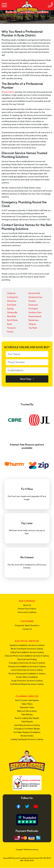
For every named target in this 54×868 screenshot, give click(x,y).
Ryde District (9, 92)
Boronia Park (34, 293)
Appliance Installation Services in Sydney (27, 645)
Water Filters (27, 704)
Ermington (33, 308)
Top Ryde (33, 328)
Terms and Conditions (27, 612)
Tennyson (11, 328)
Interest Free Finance (27, 609)
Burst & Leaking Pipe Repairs (27, 718)
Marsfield (11, 316)
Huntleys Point (35, 312)
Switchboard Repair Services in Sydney (27, 684)
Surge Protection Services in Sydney (27, 681)
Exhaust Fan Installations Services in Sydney (27, 667)
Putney (10, 332)
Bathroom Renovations (27, 711)
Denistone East (35, 297)
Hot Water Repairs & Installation (27, 732)
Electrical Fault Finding (27, 659)
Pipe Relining (27, 715)
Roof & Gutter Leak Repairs (27, 700)
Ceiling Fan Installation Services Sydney (27, 652)
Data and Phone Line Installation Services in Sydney (27, 656)
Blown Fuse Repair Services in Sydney (27, 649)
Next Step (27, 379)
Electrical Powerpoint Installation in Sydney (27, 674)
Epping (10, 308)
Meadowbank (35, 316)
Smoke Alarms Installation (27, 677)
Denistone (12, 301)
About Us (27, 605)
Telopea (32, 324)
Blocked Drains (27, 736)
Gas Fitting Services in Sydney (27, 725)
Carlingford (12, 297)
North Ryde (12, 320)
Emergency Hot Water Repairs (27, 729)
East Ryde (12, 305)
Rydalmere (34, 320)
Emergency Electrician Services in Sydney (27, 663)
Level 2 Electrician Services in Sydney (27, 670)
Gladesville (12, 312)
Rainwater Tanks (27, 707)
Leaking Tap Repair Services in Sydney (27, 739)
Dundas (32, 301)
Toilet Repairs (27, 722)
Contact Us (27, 629)
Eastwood (33, 305)
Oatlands (11, 293)
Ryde (9, 324)
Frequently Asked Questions (27, 625)
